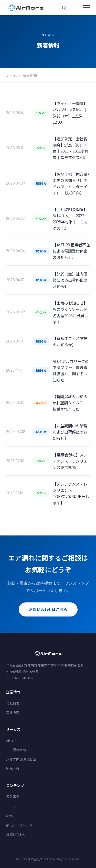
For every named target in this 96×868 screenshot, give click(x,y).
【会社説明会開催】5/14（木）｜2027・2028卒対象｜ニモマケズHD (70, 219)
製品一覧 (13, 769)
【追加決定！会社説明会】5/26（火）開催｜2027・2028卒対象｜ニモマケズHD (71, 148)
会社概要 (13, 703)
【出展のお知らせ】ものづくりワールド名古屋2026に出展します (70, 312)
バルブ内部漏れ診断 (21, 759)
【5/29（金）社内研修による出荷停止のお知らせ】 (70, 280)
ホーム (12, 75)
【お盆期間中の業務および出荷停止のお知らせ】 (70, 432)
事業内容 (13, 712)
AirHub (11, 741)
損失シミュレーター (21, 825)
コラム (11, 806)
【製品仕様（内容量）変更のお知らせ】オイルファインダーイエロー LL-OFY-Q (71, 183)
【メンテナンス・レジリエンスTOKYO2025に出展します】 (71, 493)
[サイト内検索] (64, 8)
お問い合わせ (16, 834)
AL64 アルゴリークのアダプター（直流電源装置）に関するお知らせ (71, 370)
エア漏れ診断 (16, 750)
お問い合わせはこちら (48, 609)
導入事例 (13, 797)
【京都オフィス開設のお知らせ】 (70, 341)
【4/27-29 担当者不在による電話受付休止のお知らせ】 (71, 251)
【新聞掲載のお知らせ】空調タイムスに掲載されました (70, 403)
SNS (9, 815)
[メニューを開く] (86, 8)
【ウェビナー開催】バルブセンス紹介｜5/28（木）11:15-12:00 (70, 113)
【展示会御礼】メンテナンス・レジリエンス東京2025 (70, 461)
